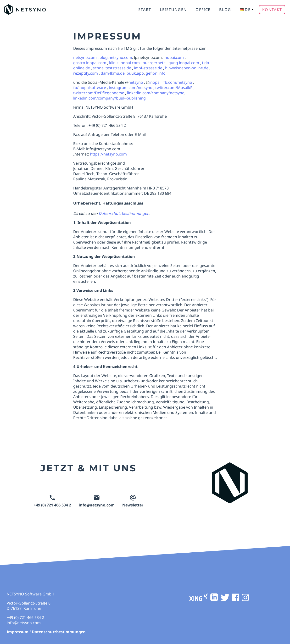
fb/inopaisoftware (90, 88)
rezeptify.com (86, 73)
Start (145, 10)
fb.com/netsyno (178, 82)
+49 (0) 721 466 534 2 (52, 501)
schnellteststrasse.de (112, 68)
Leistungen (173, 10)
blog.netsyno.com (116, 57)
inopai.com (174, 57)
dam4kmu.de (113, 73)
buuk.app (135, 73)
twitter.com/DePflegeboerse (99, 93)
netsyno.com (85, 57)
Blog (225, 10)
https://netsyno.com (108, 154)
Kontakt (272, 10)
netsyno (136, 82)
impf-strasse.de (148, 68)
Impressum (18, 632)
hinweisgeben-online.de (187, 68)
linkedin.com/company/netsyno (156, 93)
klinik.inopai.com (124, 63)
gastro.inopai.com (90, 63)
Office (203, 10)
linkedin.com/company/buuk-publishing (109, 98)
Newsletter (133, 501)
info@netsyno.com (97, 501)
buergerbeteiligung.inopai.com (171, 63)
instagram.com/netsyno (131, 88)
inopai (155, 82)
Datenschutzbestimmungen (59, 632)
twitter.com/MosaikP (174, 88)
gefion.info (156, 73)
